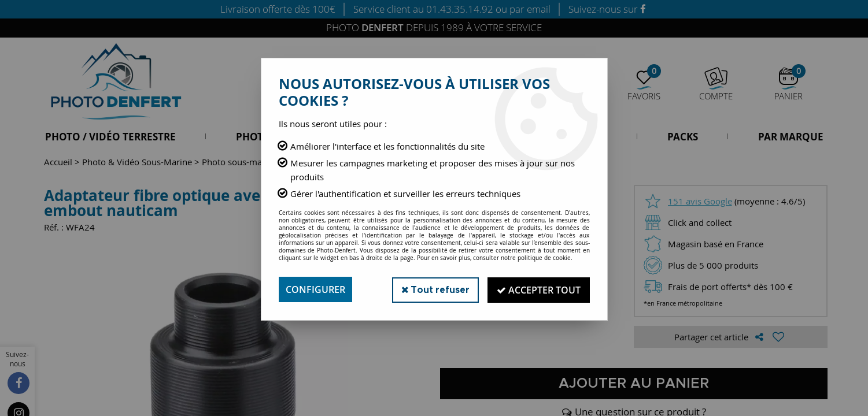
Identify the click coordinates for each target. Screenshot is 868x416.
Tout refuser (433, 289)
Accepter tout (538, 289)
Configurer (315, 289)
